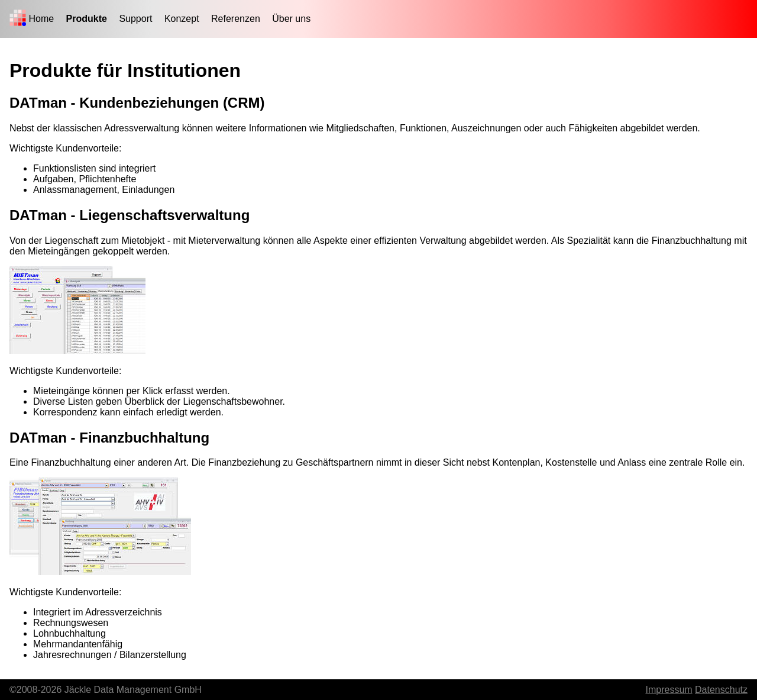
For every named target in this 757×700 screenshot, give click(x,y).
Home (41, 19)
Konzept (182, 19)
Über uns (291, 19)
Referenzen (236, 19)
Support (135, 19)
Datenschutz (721, 690)
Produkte (87, 19)
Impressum (669, 690)
